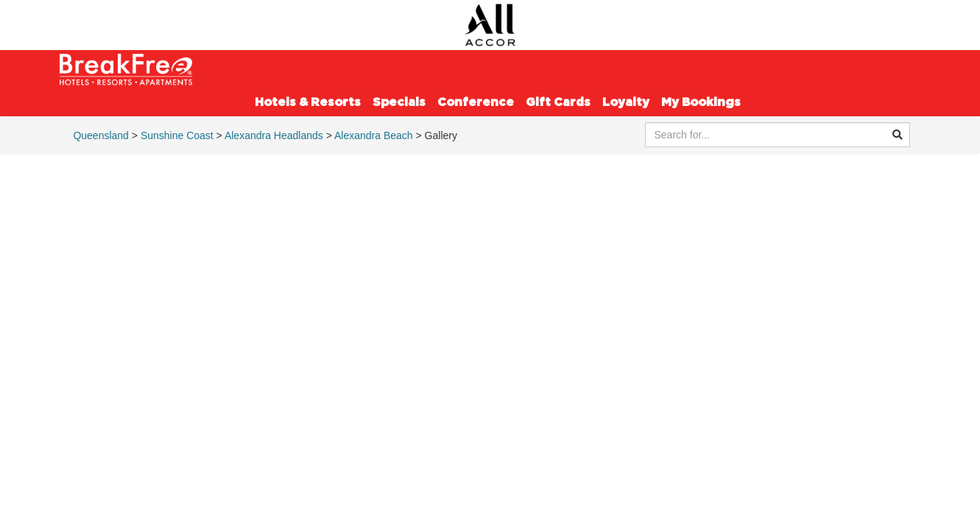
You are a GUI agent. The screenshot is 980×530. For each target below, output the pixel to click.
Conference (476, 102)
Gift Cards (558, 102)
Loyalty (626, 102)
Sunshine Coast (177, 135)
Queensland (101, 135)
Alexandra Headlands (274, 135)
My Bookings (701, 102)
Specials (399, 102)
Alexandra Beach (374, 135)
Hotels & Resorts (308, 102)
